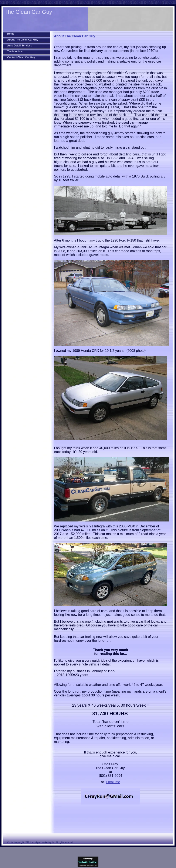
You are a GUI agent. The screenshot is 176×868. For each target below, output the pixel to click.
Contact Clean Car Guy (21, 57)
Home (11, 34)
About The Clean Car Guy (23, 40)
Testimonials (15, 52)
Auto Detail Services (20, 46)
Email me (113, 782)
